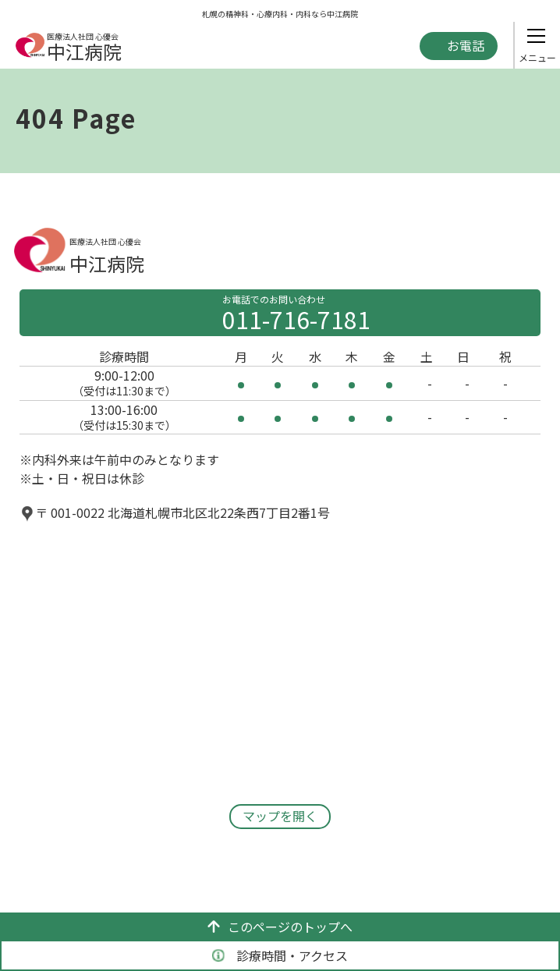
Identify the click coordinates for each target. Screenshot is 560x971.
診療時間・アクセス (280, 955)
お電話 (466, 45)
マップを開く (280, 816)
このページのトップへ (280, 927)
